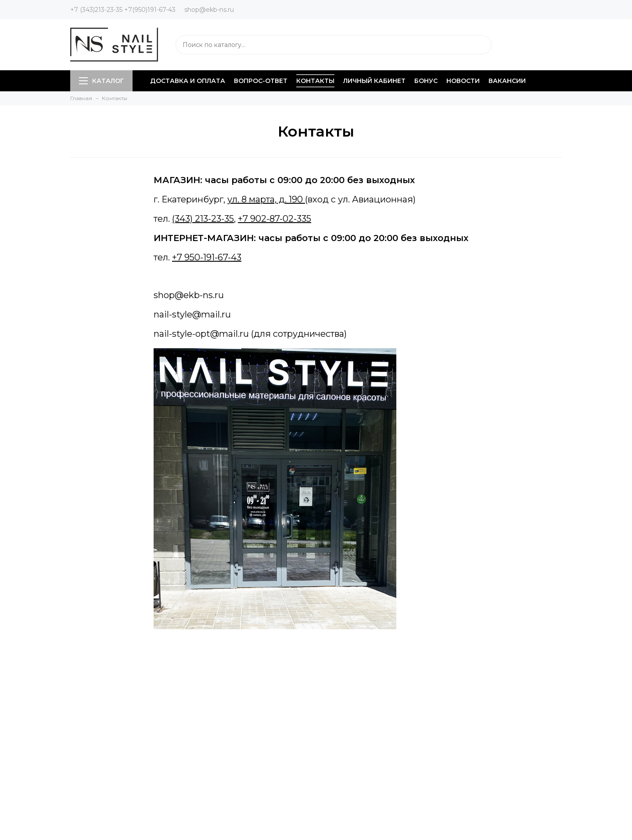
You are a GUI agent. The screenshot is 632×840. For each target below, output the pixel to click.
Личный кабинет (374, 81)
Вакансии (507, 81)
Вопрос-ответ (261, 81)
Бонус (426, 81)
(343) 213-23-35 (203, 219)
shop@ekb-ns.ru (209, 10)
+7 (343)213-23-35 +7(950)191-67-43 (123, 10)
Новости (463, 81)
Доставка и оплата (188, 81)
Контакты (315, 81)
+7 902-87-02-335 (275, 219)
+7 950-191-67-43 (207, 257)
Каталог (101, 81)
